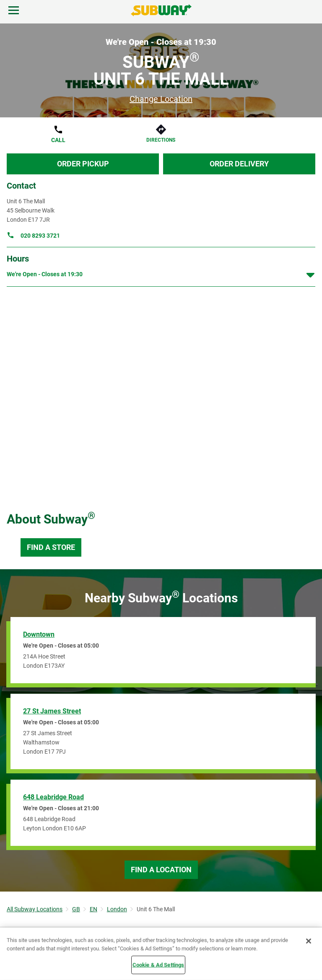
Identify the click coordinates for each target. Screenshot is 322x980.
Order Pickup (83, 164)
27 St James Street (52, 711)
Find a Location (161, 870)
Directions (161, 140)
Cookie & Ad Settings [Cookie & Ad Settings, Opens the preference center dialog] (158, 965)
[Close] (309, 941)
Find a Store (51, 547)
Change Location (161, 99)
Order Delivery (239, 164)
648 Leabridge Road (53, 797)
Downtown (39, 634)
